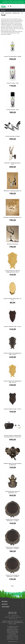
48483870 (4, 622)
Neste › (12, 586)
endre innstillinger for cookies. (13, 639)
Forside (2, 13)
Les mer (15, 638)
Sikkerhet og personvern (10, 617)
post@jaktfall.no (10, 622)
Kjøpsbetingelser (15, 616)
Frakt (9, 616)
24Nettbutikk (15, 642)
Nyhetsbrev (19, 617)
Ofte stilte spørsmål (13, 619)
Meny (3, 10)
